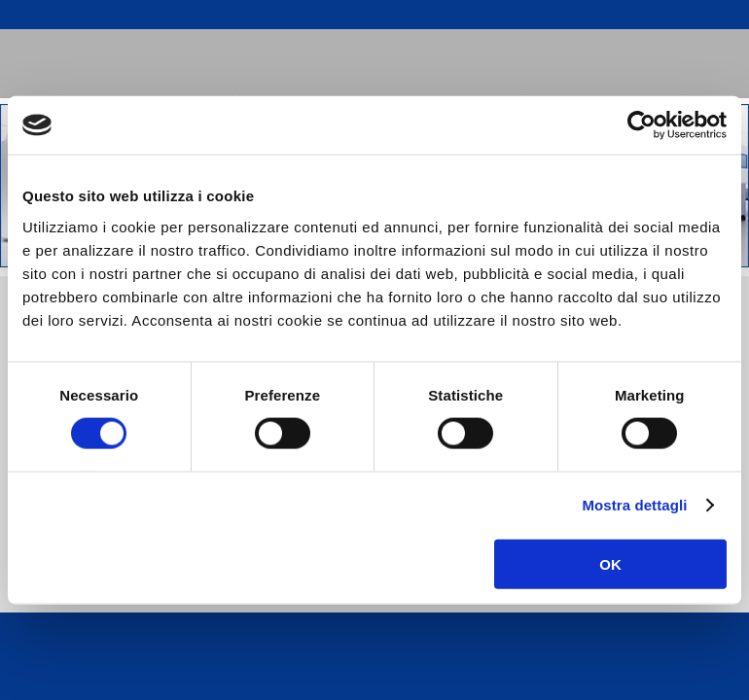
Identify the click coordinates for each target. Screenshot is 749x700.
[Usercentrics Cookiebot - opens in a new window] (642, 125)
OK (610, 563)
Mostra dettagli (634, 505)
